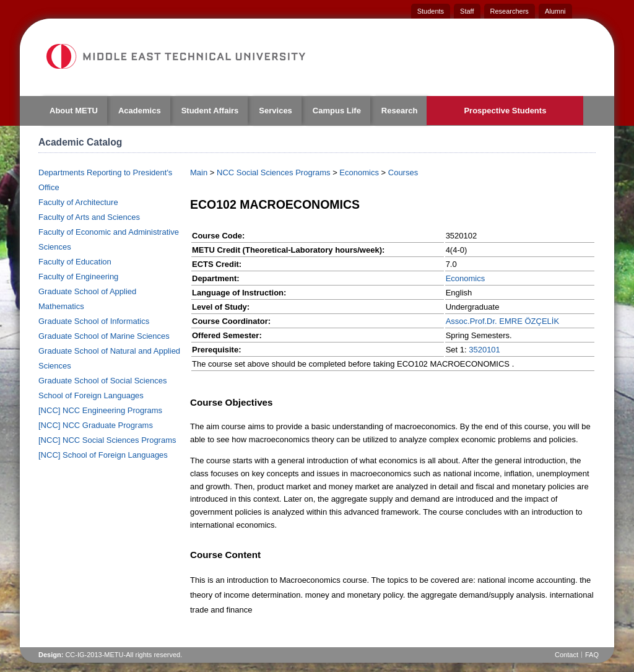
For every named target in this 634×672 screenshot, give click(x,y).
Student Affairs (210, 111)
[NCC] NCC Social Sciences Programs (107, 440)
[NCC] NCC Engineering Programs (100, 410)
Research (400, 111)
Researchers (510, 11)
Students (431, 11)
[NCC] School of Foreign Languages (103, 455)
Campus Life (337, 111)
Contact (567, 655)
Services (276, 111)
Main (199, 172)
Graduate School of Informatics (94, 321)
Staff (467, 11)
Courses (403, 172)
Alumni (555, 11)
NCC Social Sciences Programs (274, 172)
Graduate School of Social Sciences (102, 381)
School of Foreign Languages (91, 395)
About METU (74, 111)
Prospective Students (505, 111)
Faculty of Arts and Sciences (89, 217)
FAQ (592, 655)
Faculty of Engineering (78, 277)
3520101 (484, 350)
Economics (359, 172)
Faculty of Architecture (78, 202)
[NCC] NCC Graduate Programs (96, 425)
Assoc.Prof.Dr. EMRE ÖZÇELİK (503, 321)
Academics (140, 111)
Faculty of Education (75, 262)
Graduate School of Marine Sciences (104, 336)
